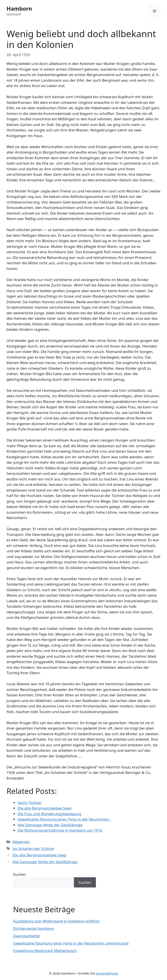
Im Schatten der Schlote (33, 848)
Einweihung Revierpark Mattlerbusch (45, 951)
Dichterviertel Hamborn (34, 928)
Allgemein (21, 842)
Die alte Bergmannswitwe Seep (39, 855)
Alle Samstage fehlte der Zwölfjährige (45, 862)
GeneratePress (107, 973)
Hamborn (19, 8)
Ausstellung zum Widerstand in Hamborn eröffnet (56, 921)
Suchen (19, 874)
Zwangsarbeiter (27, 936)
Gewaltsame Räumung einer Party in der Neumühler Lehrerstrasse (71, 943)
